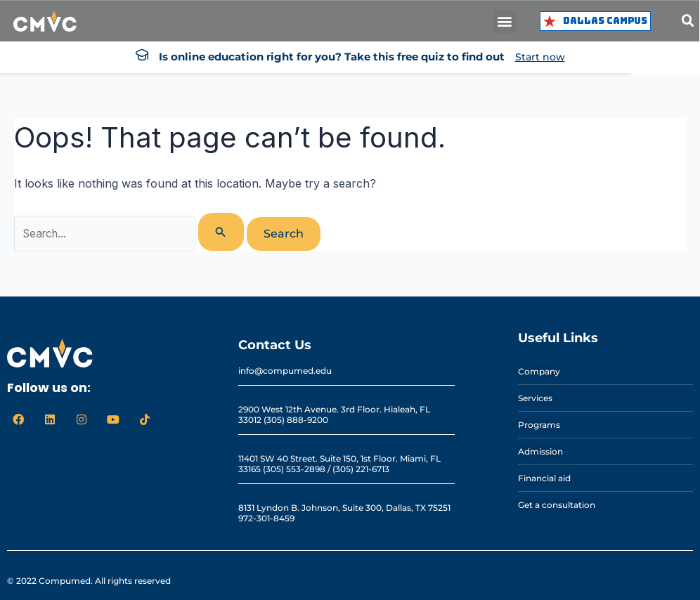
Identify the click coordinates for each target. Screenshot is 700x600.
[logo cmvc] (45, 21)
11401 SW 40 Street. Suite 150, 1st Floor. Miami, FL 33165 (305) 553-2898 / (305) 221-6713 (339, 464)
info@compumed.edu (285, 371)
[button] (505, 21)
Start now (540, 57)
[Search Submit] (222, 232)
